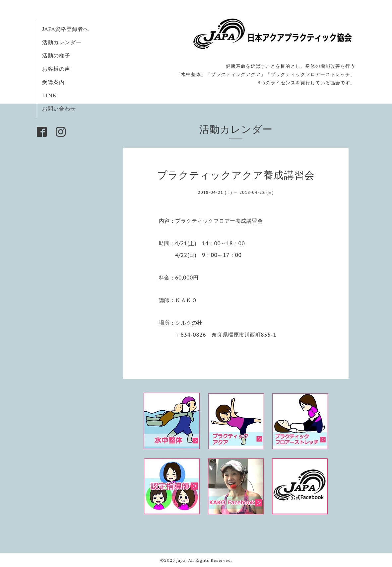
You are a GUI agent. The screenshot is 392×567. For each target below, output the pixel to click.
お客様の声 (56, 69)
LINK (49, 95)
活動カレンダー (62, 42)
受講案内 (53, 82)
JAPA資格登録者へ (65, 29)
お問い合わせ (59, 109)
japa (181, 560)
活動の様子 (56, 55)
